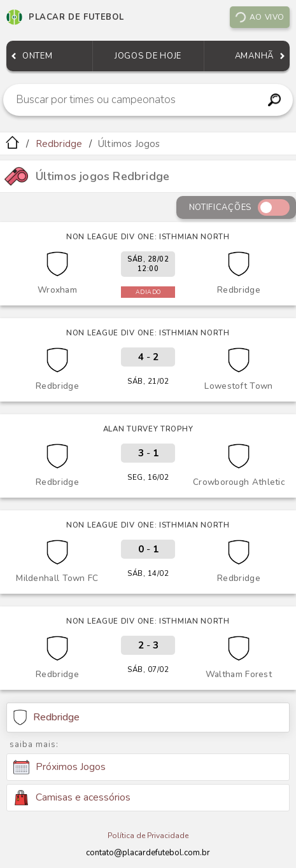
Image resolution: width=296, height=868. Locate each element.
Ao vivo (259, 17)
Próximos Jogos (60, 767)
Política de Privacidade (148, 836)
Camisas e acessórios (72, 798)
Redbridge (59, 144)
